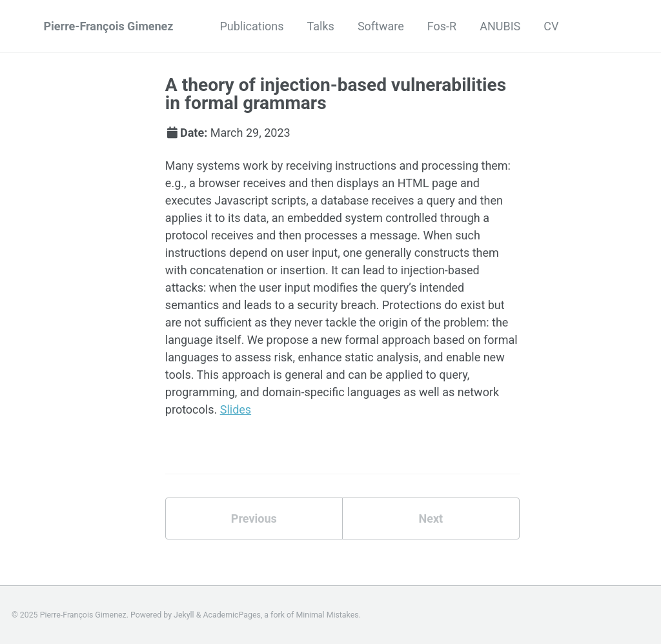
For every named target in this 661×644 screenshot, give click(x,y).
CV (551, 26)
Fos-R (442, 26)
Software (381, 26)
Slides (236, 409)
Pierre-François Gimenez (109, 26)
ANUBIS (500, 26)
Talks (321, 26)
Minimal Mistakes (327, 615)
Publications (251, 26)
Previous (254, 518)
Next (431, 518)
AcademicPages (231, 615)
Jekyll (184, 615)
